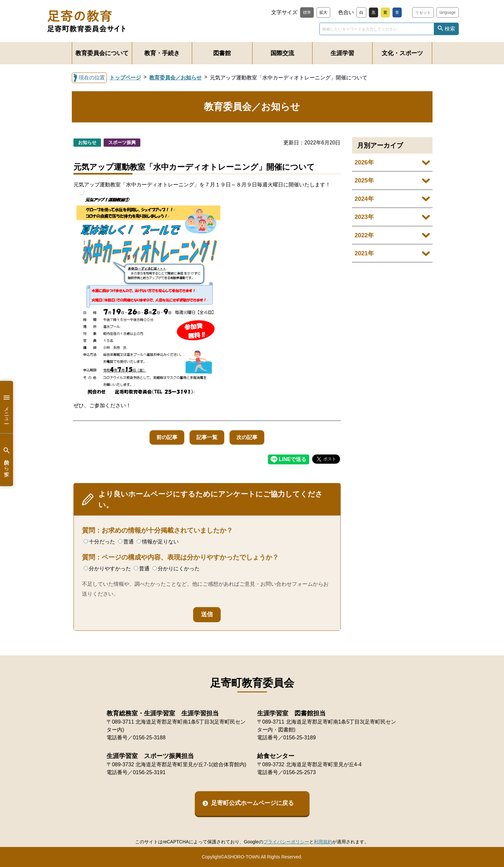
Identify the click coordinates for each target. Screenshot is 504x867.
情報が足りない (158, 542)
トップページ (125, 78)
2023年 (364, 217)
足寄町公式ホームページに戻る (252, 803)
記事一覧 (207, 437)
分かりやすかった (107, 569)
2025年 (364, 180)
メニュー (7, 407)
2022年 (364, 235)
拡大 (323, 12)
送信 (207, 614)
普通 (126, 542)
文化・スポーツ (402, 53)
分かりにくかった (176, 569)
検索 (450, 29)
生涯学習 (342, 53)
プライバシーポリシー (286, 842)
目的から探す (7, 460)
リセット (423, 12)
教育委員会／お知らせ (175, 78)
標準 (307, 12)
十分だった (99, 542)
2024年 (364, 199)
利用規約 (323, 842)
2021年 (364, 253)
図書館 (222, 53)
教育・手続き (162, 53)
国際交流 (282, 53)
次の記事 (249, 437)
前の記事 (165, 437)
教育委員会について (102, 53)
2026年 (364, 162)
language (447, 12)
